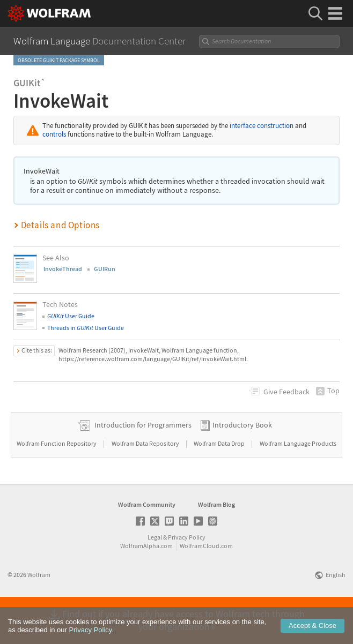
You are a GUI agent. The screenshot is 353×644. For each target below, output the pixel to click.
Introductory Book (242, 459)
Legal (155, 571)
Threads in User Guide (86, 328)
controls (54, 134)
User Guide (71, 316)
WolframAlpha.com (146, 580)
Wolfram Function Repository (57, 478)
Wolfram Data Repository (146, 478)
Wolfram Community (147, 539)
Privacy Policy (187, 571)
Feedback (286, 392)
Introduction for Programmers (143, 459)
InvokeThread (63, 269)
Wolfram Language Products (298, 478)
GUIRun (105, 269)
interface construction (262, 126)
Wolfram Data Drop (220, 478)
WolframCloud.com (206, 580)
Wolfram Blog (216, 539)
